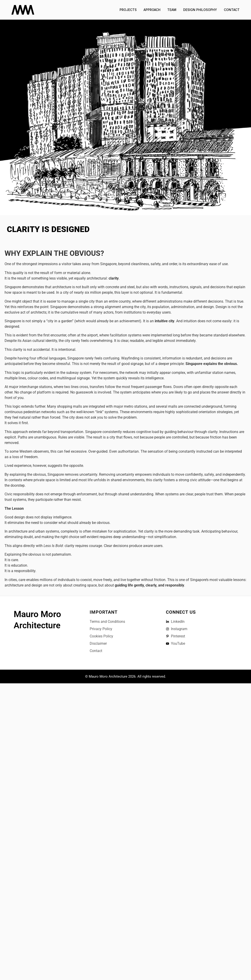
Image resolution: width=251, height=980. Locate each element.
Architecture (37, 625)
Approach (152, 10)
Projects (128, 10)
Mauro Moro (37, 614)
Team (172, 10)
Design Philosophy (200, 10)
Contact (232, 10)
